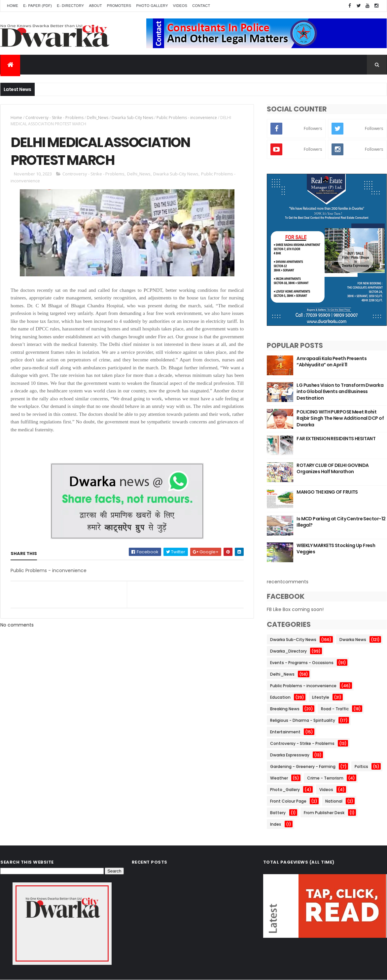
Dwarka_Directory (288, 651)
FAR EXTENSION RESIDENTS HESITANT (336, 439)
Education (280, 697)
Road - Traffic (335, 709)
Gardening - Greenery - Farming (303, 766)
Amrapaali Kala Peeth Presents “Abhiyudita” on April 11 (332, 362)
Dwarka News (353, 640)
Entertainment (285, 732)
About (95, 6)
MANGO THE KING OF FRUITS (327, 492)
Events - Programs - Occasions (302, 663)
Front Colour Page (288, 801)
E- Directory (70, 6)
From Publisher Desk (324, 813)
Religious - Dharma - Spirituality (303, 720)
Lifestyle (321, 697)
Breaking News (285, 709)
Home (13, 6)
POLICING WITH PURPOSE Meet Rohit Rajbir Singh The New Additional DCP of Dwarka (340, 418)
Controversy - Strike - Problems (54, 118)
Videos (180, 6)
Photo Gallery (152, 6)
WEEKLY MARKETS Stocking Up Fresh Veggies (336, 549)
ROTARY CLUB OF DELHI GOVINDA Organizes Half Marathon (333, 469)
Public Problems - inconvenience (187, 118)
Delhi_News (98, 118)
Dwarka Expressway (290, 755)
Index (276, 824)
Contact (201, 6)
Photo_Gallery (285, 790)
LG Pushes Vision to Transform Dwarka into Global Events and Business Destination (340, 392)
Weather (279, 778)
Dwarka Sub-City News (132, 118)
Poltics (361, 766)
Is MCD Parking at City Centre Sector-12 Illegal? (341, 522)
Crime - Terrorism (325, 778)
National (334, 801)
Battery (278, 813)
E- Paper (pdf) (37, 6)
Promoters (119, 6)
